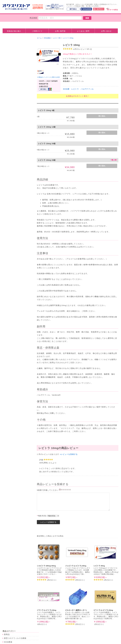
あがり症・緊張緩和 (14, 196)
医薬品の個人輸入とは (36, 633)
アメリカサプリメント (15, 257)
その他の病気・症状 (12, 207)
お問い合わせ (106, 31)
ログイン (90, 636)
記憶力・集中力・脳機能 (15, 203)
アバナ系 (9, 61)
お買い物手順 (60, 31)
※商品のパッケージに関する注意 (48, 77)
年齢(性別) (42, 516)
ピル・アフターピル (12, 85)
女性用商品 (10, 64)
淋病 (8, 164)
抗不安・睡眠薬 (12, 189)
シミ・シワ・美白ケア (15, 107)
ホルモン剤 (9, 118)
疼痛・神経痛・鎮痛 (14, 229)
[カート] (112, 9)
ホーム (39, 38)
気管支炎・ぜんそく (14, 238)
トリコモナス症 (12, 173)
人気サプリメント (11, 252)
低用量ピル (10, 88)
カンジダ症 (10, 170)
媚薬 (8, 78)
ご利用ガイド (37, 31)
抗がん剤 (8, 114)
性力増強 (9, 81)
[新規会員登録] (86, 9)
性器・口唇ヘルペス (14, 161)
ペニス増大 (10, 67)
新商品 (7, 41)
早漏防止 (8, 71)
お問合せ (110, 633)
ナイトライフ (10, 75)
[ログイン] (99, 9)
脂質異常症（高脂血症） (15, 213)
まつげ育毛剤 (11, 104)
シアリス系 (10, 55)
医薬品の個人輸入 (14, 31)
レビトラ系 (10, 58)
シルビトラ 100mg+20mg (46, 566)
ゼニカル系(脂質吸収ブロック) (18, 138)
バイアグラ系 (11, 52)
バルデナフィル (87, 89)
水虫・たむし (11, 176)
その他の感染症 (12, 179)
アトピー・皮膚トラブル (15, 241)
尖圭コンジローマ (13, 167)
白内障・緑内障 (12, 226)
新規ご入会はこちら (106, 636)
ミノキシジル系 (12, 151)
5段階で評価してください (48, 490)
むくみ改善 (10, 135)
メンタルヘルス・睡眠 (13, 183)
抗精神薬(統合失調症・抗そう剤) (16, 199)
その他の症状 (11, 248)
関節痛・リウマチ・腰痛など (17, 232)
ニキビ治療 (10, 101)
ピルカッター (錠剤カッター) (76, 610)
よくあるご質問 (83, 31)
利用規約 (30, 636)
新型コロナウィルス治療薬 (15, 45)
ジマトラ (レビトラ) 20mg (47, 610)
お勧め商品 (9, 261)
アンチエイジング (13, 98)
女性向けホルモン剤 (14, 121)
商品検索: (34, 18)
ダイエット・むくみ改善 (14, 132)
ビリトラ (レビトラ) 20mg (103, 610)
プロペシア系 (11, 148)
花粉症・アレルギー (14, 235)
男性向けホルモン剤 (14, 124)
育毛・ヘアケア (11, 145)
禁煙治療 (8, 128)
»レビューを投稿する (69, 454)
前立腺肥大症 (11, 220)
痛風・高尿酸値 (12, 223)
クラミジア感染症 (13, 158)
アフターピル (11, 91)
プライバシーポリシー (47, 636)
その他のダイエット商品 (15, 141)
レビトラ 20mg (99, 566)
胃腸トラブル (11, 216)
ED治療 (66, 89)
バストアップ (11, 110)
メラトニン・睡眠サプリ (15, 192)
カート (52, 633)
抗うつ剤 (9, 186)
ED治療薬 (8, 49)
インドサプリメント (14, 254)
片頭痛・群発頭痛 (13, 244)
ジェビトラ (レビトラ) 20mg (76, 566)
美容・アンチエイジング (14, 95)
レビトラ (75, 89)
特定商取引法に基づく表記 (71, 636)
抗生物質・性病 (11, 155)
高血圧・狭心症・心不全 (15, 210)
